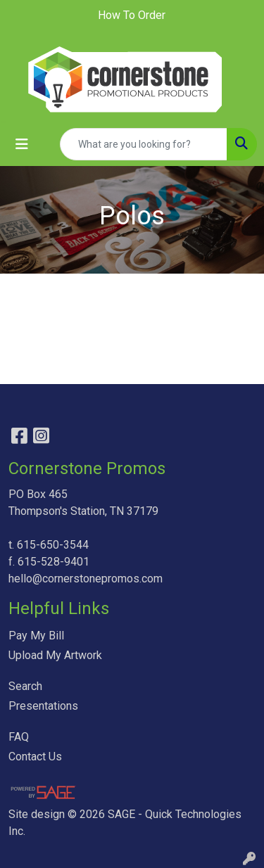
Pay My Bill (36, 636)
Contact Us (35, 757)
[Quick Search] (144, 144)
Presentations (43, 706)
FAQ (19, 737)
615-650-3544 (53, 545)
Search (25, 686)
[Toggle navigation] (22, 144)
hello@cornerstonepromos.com (86, 579)
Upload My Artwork (55, 655)
